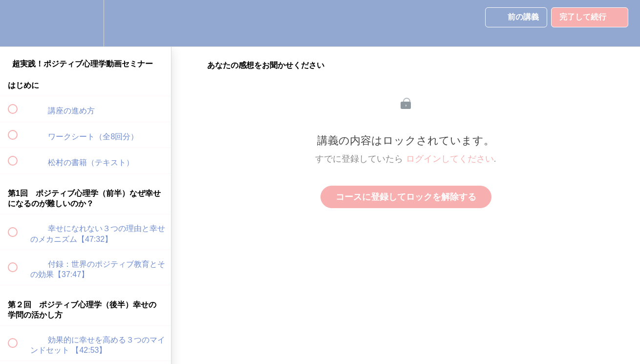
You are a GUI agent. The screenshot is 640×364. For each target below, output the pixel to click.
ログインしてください (450, 159)
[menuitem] (85, 23)
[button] (18, 23)
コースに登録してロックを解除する (406, 197)
